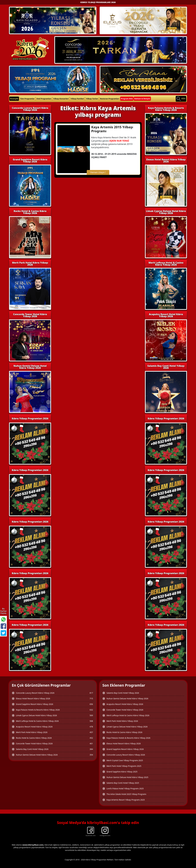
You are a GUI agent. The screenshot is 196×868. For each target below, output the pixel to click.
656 (91, 704)
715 (91, 699)
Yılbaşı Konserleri (61, 99)
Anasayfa (14, 99)
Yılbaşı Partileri (77, 99)
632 (91, 710)
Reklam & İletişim (142, 99)
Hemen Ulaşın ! (98, 172)
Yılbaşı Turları (92, 99)
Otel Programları (44, 99)
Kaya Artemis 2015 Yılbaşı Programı (112, 129)
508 (91, 721)
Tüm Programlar (27, 99)
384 (91, 749)
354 (91, 755)
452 (91, 738)
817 (91, 693)
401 (91, 744)
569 (91, 715)
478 (91, 727)
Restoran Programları (110, 99)
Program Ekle (127, 99)
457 (91, 732)
